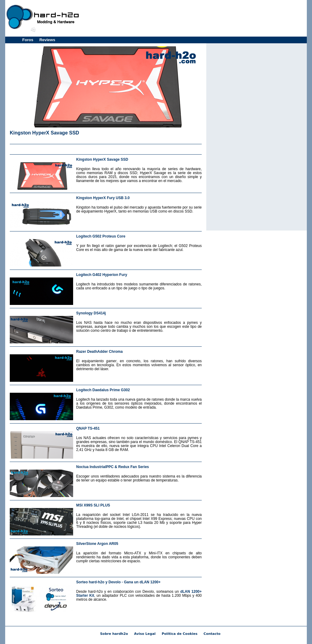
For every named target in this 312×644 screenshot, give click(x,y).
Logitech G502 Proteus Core (101, 236)
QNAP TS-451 (88, 428)
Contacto (212, 634)
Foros (28, 40)
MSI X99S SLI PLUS (93, 505)
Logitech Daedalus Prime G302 (103, 390)
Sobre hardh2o (114, 634)
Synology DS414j (91, 313)
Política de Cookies (180, 634)
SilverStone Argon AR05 (97, 544)
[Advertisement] (194, 18)
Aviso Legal (145, 634)
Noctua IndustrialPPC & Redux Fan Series (113, 467)
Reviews (47, 40)
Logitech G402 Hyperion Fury (102, 275)
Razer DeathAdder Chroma (99, 352)
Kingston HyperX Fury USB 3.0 (103, 198)
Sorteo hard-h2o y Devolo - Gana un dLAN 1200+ (118, 582)
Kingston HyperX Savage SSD (44, 133)
